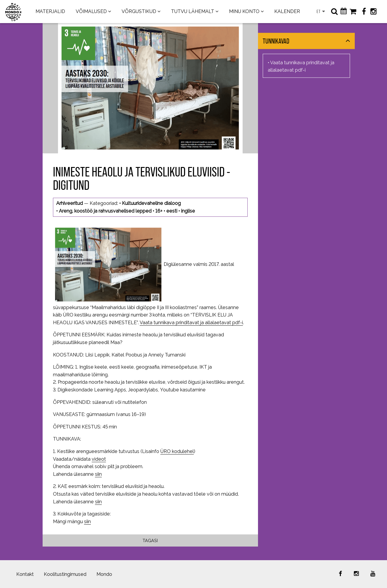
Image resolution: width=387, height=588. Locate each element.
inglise (188, 211)
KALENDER (287, 11)
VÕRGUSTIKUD (139, 11)
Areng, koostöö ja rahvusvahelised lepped (105, 211)
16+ (159, 211)
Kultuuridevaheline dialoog (151, 203)
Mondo (104, 574)
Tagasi (150, 540)
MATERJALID (50, 11)
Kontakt (25, 574)
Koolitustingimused (65, 574)
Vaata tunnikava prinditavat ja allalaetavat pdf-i (191, 323)
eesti (172, 211)
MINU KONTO (244, 11)
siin (98, 474)
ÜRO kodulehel (177, 451)
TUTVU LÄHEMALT (193, 11)
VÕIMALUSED (91, 11)
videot (99, 459)
